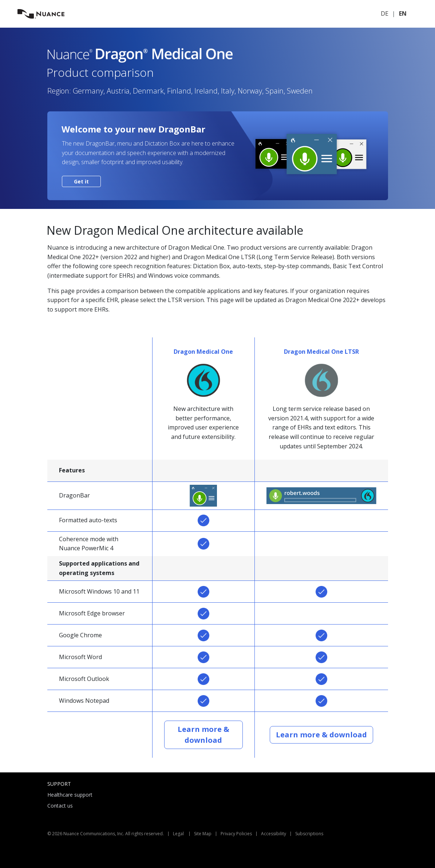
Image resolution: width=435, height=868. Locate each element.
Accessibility (274, 834)
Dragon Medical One (203, 352)
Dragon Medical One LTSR (321, 352)
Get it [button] (81, 181)
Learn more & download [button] (203, 735)
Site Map (203, 834)
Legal (178, 834)
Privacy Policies (236, 834)
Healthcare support (70, 795)
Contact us (60, 806)
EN (403, 13)
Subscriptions (309, 834)
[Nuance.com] (41, 13)
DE (385, 13)
